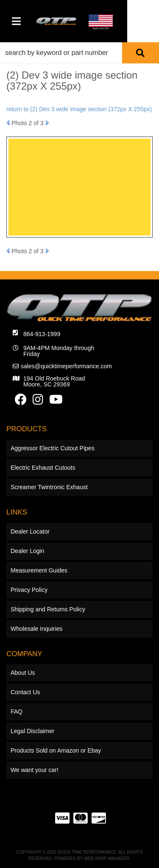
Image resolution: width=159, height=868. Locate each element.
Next (47, 123)
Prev (8, 123)
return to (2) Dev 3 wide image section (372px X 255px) (79, 109)
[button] (79, 53)
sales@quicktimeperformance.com (66, 366)
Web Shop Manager (107, 858)
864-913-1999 (42, 334)
